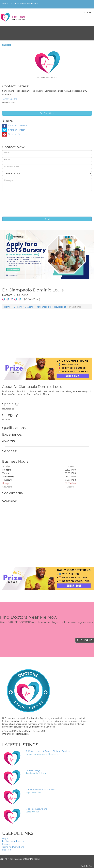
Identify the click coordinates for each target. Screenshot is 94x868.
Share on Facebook (15, 126)
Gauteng (29, 307)
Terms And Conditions (13, 847)
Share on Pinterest (15, 134)
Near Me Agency (33, 859)
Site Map (6, 850)
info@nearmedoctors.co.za (26, 3)
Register (6, 844)
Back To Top (87, 866)
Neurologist (60, 307)
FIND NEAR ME (85, 640)
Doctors (18, 307)
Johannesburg (44, 307)
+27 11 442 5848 (10, 99)
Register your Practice (13, 841)
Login (5, 838)
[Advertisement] (46, 338)
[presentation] (14, 204)
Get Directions (47, 113)
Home (7, 307)
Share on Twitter (14, 130)
